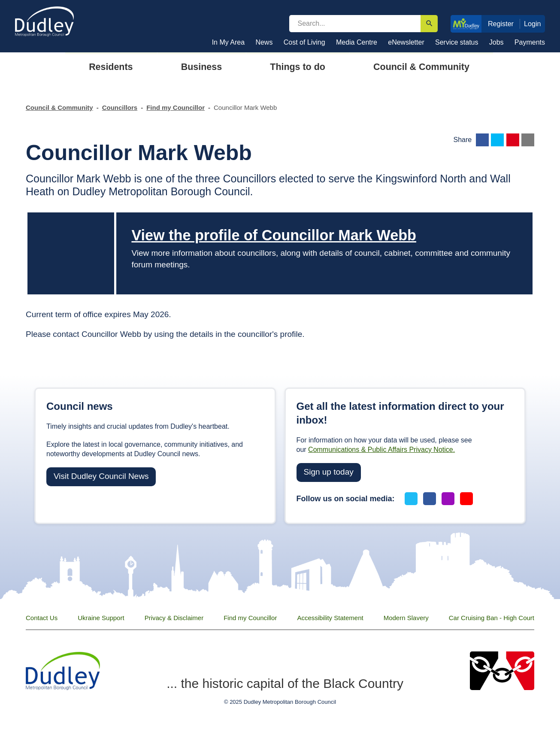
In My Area (228, 42)
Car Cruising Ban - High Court (492, 618)
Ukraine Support (101, 618)
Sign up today (329, 472)
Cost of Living (304, 42)
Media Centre (357, 42)
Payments (530, 42)
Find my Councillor (176, 108)
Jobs (496, 42)
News (264, 42)
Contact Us (42, 618)
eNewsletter (406, 42)
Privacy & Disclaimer (174, 618)
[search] (355, 24)
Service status (457, 42)
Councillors (120, 108)
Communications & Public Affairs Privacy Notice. (381, 450)
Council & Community (59, 108)
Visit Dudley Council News (101, 476)
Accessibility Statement (330, 618)
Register (501, 24)
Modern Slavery (406, 618)
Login (533, 24)
